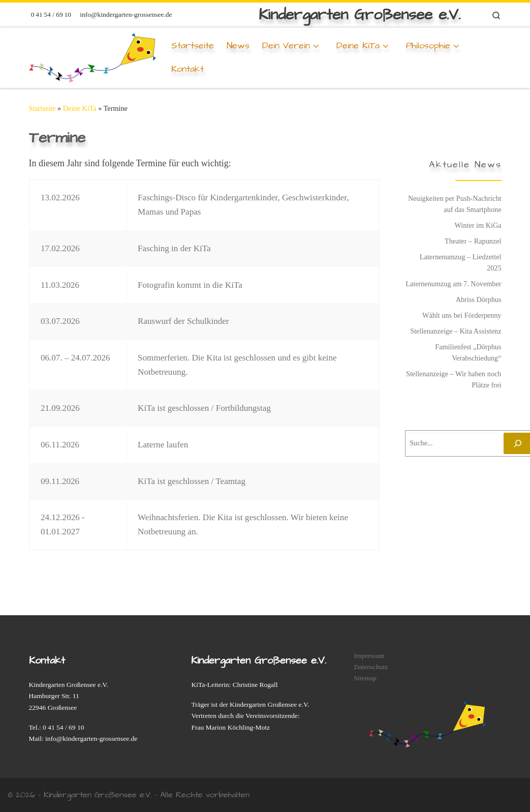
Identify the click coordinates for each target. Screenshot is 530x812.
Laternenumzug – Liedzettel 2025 (461, 262)
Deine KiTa (80, 108)
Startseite (42, 108)
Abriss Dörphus (479, 299)
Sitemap (365, 678)
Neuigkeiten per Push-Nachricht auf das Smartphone (455, 204)
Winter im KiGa (478, 225)
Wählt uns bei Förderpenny (462, 315)
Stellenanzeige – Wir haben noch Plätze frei (454, 379)
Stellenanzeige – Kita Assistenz (456, 331)
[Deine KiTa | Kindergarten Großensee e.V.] (92, 56)
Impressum (369, 656)
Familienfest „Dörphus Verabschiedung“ (468, 352)
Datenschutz (371, 667)
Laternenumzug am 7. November (453, 284)
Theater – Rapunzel (473, 241)
